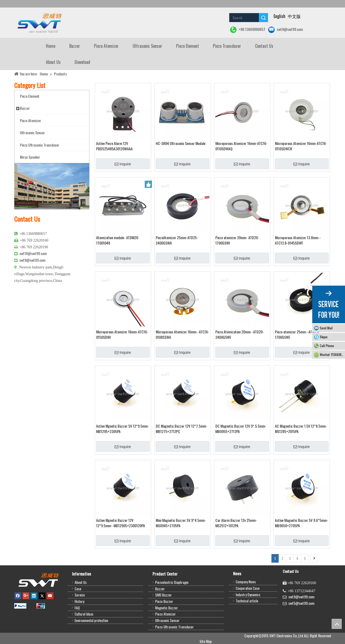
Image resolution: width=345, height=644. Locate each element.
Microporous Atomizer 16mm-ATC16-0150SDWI (122, 334)
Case (78, 589)
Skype (324, 337)
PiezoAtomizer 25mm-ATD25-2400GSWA (177, 240)
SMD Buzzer (164, 595)
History (79, 601)
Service (80, 595)
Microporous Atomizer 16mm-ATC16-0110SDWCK (301, 146)
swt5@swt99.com (301, 603)
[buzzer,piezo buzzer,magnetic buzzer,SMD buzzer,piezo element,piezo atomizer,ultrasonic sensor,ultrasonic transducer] (38, 580)
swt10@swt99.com (33, 253)
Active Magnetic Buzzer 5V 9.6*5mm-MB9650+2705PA (302, 523)
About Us (81, 582)
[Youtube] (50, 595)
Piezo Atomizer (166, 614)
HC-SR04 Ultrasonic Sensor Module (181, 143)
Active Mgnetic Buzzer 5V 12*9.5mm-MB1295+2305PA (123, 429)
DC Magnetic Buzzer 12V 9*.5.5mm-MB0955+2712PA (241, 429)
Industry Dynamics (248, 595)
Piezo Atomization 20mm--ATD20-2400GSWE (240, 334)
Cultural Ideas (84, 614)
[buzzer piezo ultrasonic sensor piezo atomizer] (39, 23)
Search (263, 18)
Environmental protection (91, 620)
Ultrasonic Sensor (167, 620)
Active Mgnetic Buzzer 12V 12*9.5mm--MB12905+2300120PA (121, 523)
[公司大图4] (52, 186)
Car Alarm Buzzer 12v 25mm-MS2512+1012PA (236, 523)
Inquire (123, 164)
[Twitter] (42, 595)
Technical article (247, 601)
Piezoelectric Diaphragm (172, 582)
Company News (246, 582)
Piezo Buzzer (164, 601)
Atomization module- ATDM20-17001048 (118, 240)
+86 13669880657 (248, 30)
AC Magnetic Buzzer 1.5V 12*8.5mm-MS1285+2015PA (301, 429)
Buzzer (160, 589)
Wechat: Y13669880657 (332, 354)
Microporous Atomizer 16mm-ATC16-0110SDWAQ (241, 146)
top (337, 624)
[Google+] (26, 595)
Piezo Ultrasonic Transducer (175, 627)
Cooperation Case (248, 588)
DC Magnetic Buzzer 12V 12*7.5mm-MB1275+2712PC (181, 429)
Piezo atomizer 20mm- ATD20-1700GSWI (237, 240)
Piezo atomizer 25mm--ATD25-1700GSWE (297, 334)
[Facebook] (18, 595)
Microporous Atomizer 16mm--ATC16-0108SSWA (182, 334)
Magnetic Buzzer (167, 608)
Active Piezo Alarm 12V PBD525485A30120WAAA (114, 146)
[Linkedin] (34, 595)
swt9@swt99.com (286, 30)
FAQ (77, 608)
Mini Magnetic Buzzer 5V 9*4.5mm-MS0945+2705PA (181, 523)
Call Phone (327, 346)
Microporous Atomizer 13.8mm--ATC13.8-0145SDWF (298, 240)
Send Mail (326, 328)
